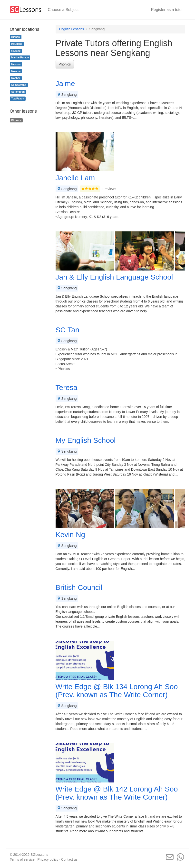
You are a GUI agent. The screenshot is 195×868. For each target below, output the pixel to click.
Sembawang (19, 85)
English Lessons (72, 29)
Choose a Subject (63, 10)
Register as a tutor (167, 10)
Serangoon (18, 92)
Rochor (16, 78)
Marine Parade (20, 57)
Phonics (65, 64)
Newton (16, 64)
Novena (16, 71)
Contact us (69, 859)
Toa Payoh (18, 98)
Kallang (16, 51)
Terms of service (22, 859)
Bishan (15, 37)
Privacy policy (48, 859)
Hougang (17, 44)
